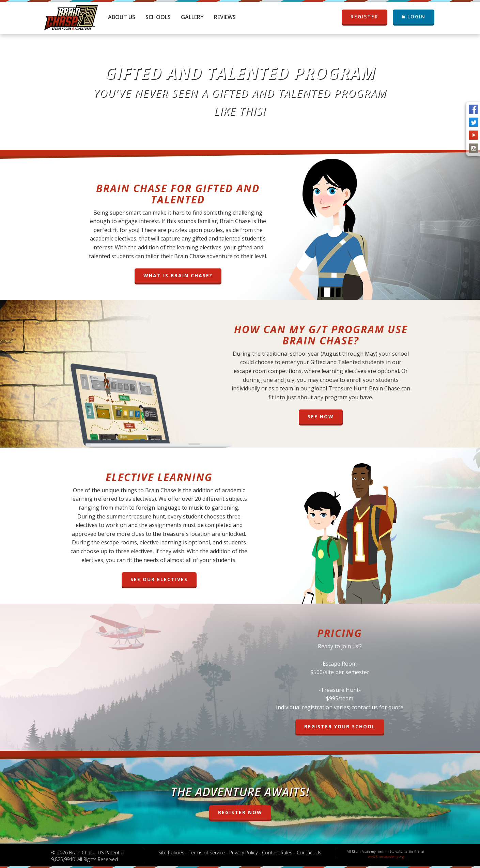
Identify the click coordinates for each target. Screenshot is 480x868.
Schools (158, 17)
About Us (122, 17)
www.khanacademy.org (386, 856)
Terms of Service (207, 852)
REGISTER (368, 17)
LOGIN (414, 17)
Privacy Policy (243, 852)
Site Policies (171, 852)
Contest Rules (277, 852)
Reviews (225, 17)
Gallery (192, 17)
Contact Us (309, 852)
